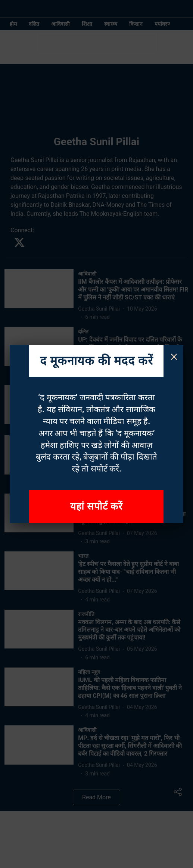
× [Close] (174, 356)
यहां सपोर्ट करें (97, 506)
